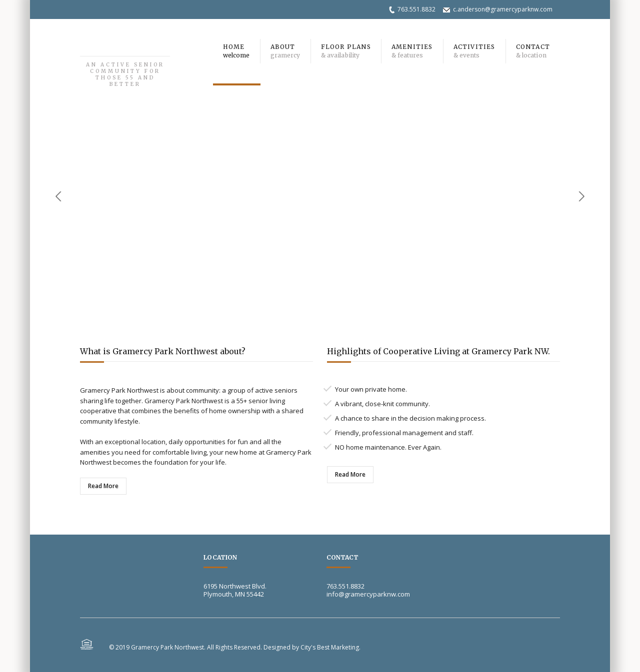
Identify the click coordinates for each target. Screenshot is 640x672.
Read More (103, 486)
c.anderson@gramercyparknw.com (503, 9)
